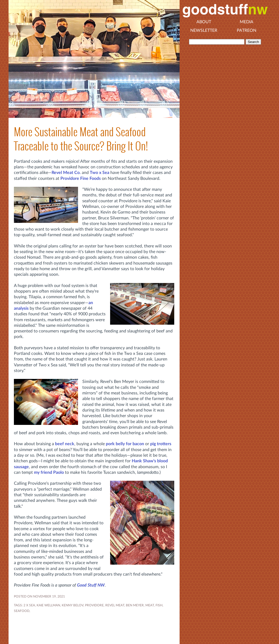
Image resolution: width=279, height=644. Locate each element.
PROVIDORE (94, 605)
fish (159, 605)
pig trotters (161, 444)
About (204, 22)
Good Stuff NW (91, 585)
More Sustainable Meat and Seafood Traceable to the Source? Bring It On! (81, 139)
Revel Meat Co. (66, 173)
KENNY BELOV (73, 605)
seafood (22, 611)
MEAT (150, 605)
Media (247, 22)
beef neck (65, 444)
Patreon (247, 30)
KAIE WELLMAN (48, 605)
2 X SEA (29, 605)
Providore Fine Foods (81, 179)
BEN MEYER (135, 605)
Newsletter (204, 30)
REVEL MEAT (115, 605)
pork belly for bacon (125, 444)
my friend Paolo (49, 472)
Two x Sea (100, 173)
